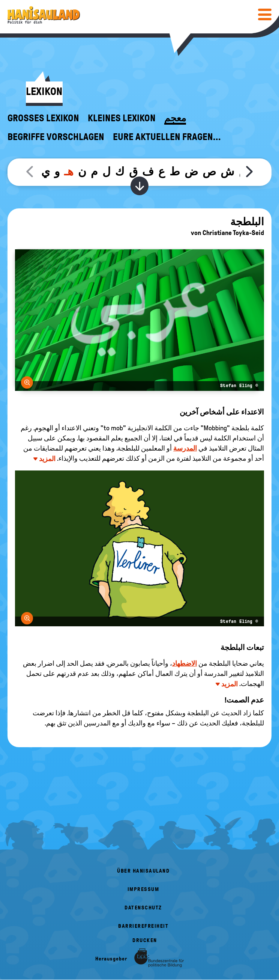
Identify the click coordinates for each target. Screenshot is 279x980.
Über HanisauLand (143, 871)
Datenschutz (143, 908)
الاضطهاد (184, 663)
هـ (69, 171)
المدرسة (185, 448)
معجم (175, 118)
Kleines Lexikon (122, 118)
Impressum (143, 889)
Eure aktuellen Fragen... (167, 137)
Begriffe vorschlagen (56, 137)
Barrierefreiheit (143, 926)
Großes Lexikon (43, 118)
